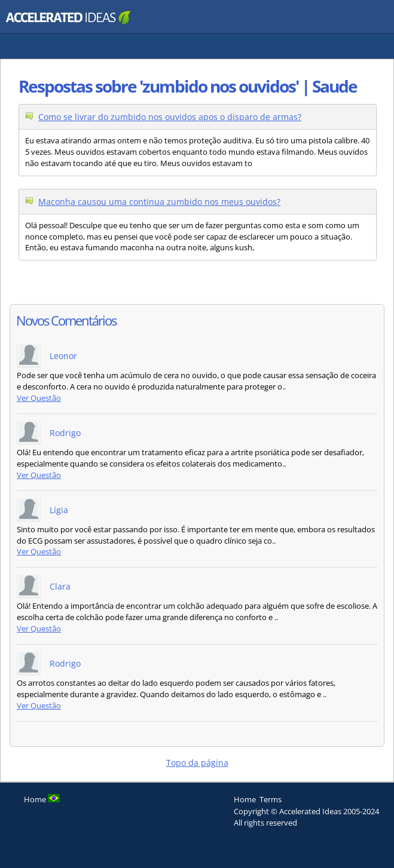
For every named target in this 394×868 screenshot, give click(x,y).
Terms (271, 799)
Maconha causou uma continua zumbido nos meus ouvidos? (159, 202)
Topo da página (197, 763)
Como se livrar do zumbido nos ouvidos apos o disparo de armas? (170, 117)
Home (245, 799)
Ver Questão (39, 398)
